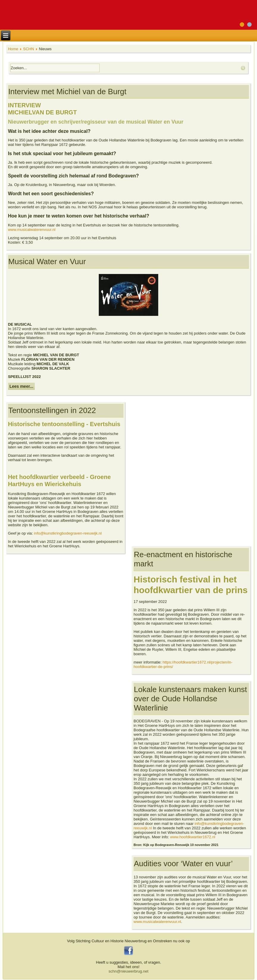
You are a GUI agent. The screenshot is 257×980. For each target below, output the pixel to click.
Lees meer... (21, 386)
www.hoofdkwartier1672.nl (193, 837)
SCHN (29, 49)
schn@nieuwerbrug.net (128, 971)
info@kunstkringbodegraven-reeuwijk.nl (68, 533)
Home (13, 49)
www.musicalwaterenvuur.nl (32, 230)
